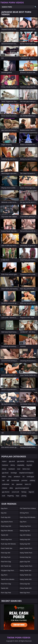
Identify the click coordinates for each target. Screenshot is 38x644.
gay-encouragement (22, 488)
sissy (10, 477)
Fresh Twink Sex (7, 548)
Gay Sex (4, 513)
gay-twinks (21, 461)
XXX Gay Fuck (6, 557)
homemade (15, 480)
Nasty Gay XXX (25, 539)
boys (18, 496)
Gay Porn (4, 508)
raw (3, 480)
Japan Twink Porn (26, 548)
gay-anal (12, 461)
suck (4, 496)
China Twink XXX (26, 588)
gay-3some (6, 492)
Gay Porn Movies (7, 530)
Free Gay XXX (6, 553)
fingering (11, 496)
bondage (14, 473)
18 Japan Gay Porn (7, 570)
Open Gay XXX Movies (28, 517)
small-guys (30, 477)
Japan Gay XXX (25, 562)
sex (13, 484)
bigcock (31, 492)
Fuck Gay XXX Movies (8, 544)
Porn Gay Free (6, 593)
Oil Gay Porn (24, 513)
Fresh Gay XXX (6, 526)
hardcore (5, 465)
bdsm (4, 477)
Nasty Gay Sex (25, 530)
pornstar (24, 480)
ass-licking (30, 461)
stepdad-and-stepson (26, 473)
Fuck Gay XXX (6, 517)
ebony (4, 469)
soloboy (32, 480)
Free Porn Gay (6, 562)
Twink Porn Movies (8, 579)
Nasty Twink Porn (26, 553)
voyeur (4, 461)
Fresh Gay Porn (6, 539)
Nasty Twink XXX (26, 579)
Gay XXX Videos (25, 535)
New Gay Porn (25, 593)
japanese (19, 484)
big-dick (29, 465)
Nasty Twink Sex (26, 570)
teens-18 (28, 484)
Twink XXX (5, 535)
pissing (24, 496)
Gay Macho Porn (7, 522)
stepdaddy (21, 465)
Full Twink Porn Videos (28, 508)
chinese (5, 488)
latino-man (26, 469)
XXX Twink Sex (6, 566)
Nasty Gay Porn (25, 526)
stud (19, 469)
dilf (8, 480)
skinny (13, 465)
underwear (6, 484)
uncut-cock (15, 492)
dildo (11, 488)
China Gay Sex (25, 584)
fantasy (24, 492)
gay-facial (5, 473)
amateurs (17, 477)
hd (23, 477)
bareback (12, 469)
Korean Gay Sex (25, 557)
